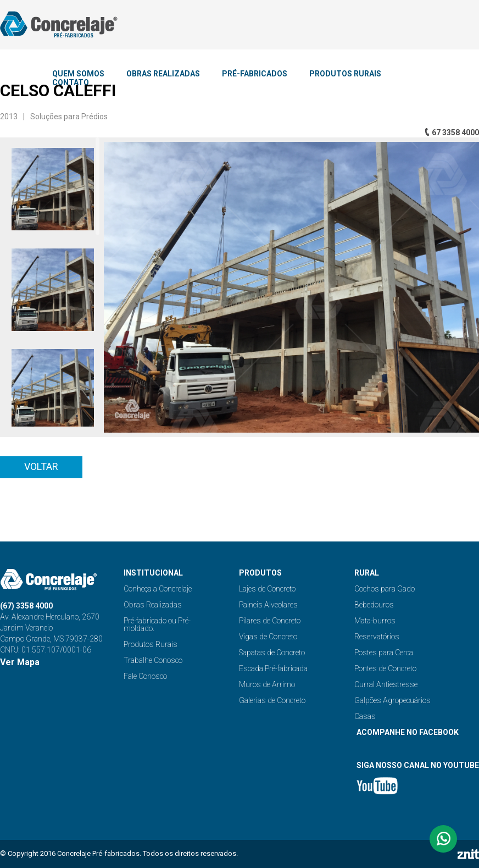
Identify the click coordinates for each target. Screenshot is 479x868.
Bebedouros (374, 605)
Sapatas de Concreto (272, 653)
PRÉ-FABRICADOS (255, 74)
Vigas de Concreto (268, 637)
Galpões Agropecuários (392, 700)
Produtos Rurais (151, 644)
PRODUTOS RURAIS (345, 74)
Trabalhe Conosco (153, 660)
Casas (365, 716)
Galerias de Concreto (272, 700)
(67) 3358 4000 (26, 606)
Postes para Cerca (384, 653)
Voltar (41, 466)
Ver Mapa (20, 662)
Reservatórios (377, 637)
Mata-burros (375, 621)
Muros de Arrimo (267, 684)
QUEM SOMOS (78, 74)
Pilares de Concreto (270, 621)
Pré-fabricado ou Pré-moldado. (157, 624)
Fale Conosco (145, 676)
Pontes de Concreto (385, 668)
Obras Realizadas (153, 605)
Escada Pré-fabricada (273, 668)
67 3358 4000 (455, 132)
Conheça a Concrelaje (158, 589)
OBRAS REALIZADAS (163, 74)
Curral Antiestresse (386, 684)
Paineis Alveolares (268, 605)
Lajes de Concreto (267, 589)
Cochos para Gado (385, 589)
